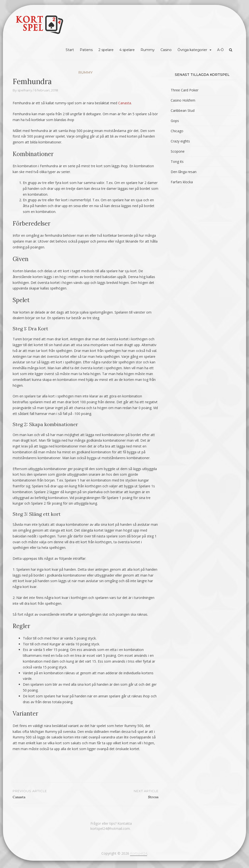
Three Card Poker (185, 90)
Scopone (178, 151)
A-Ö (220, 50)
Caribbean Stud (183, 110)
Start (70, 50)
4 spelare (127, 50)
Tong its (177, 162)
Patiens (86, 50)
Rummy (148, 50)
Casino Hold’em (183, 100)
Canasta (125, 103)
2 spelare (106, 50)
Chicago (177, 131)
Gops (175, 121)
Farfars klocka (182, 182)
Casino (166, 50)
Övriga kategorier (192, 50)
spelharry (25, 90)
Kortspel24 (139, 853)
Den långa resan (184, 172)
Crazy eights (180, 141)
